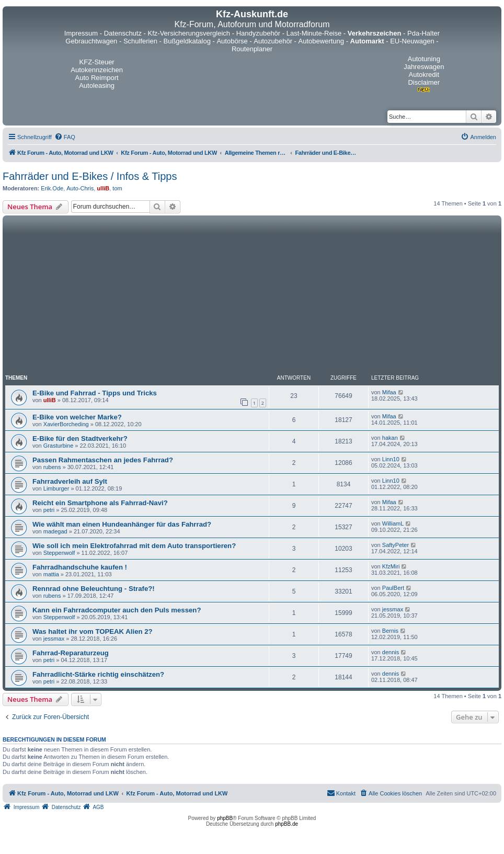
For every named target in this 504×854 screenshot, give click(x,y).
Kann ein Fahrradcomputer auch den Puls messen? (117, 610)
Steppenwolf (59, 553)
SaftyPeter (396, 545)
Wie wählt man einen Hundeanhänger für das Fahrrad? (122, 524)
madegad (55, 531)
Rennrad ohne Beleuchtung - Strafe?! (94, 589)
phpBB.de (287, 824)
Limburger (56, 488)
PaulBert (393, 588)
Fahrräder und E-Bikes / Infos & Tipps (90, 176)
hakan (390, 438)
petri (49, 510)
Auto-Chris (80, 188)
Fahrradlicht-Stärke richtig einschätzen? (98, 674)
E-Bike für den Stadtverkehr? (80, 439)
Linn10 (391, 459)
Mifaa (389, 392)
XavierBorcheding (66, 424)
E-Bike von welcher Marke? (77, 417)
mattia (51, 574)
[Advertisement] (252, 297)
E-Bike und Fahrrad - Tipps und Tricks (95, 393)
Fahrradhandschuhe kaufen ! (80, 567)
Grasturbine (58, 446)
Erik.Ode (52, 188)
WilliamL (393, 523)
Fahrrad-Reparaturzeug (71, 653)
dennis (391, 652)
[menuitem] (65, 137)
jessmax (393, 609)
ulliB (103, 188)
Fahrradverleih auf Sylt (70, 481)
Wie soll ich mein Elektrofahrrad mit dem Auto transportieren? (134, 546)
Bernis (390, 631)
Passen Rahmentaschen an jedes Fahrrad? (103, 460)
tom (117, 188)
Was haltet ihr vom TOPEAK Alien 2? (93, 631)
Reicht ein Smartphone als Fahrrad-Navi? (100, 503)
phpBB (225, 818)
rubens (52, 467)
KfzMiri (391, 566)
